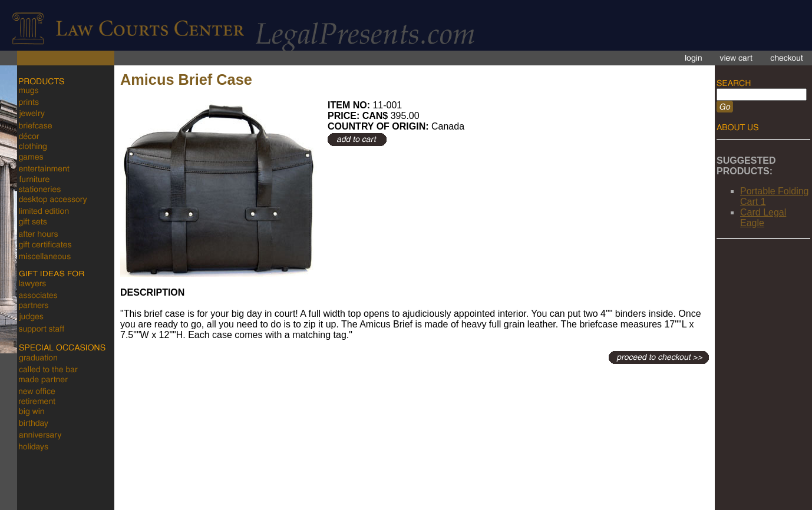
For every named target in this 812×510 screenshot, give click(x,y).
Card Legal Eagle (763, 218)
